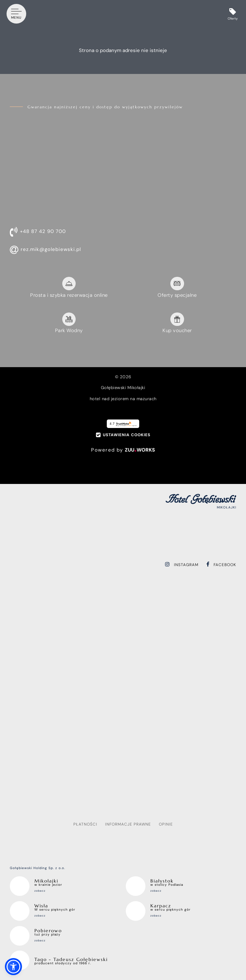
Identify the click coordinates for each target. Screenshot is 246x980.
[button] (13, 967)
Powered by (123, 450)
